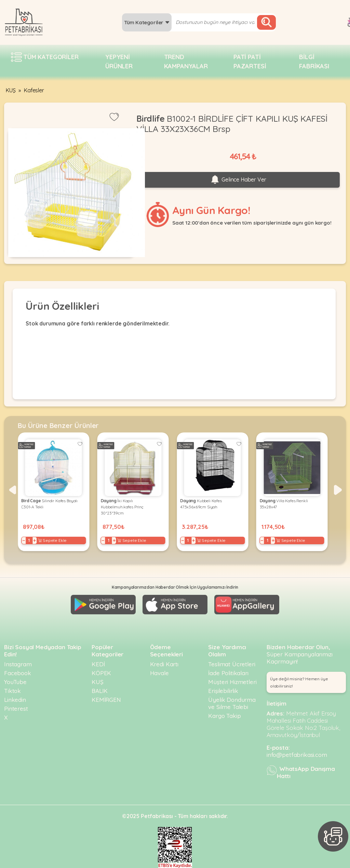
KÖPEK (101, 673)
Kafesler (34, 90)
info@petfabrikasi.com (297, 755)
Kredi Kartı (164, 664)
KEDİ (98, 664)
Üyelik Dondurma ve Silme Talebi (232, 703)
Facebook (18, 673)
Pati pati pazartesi (250, 62)
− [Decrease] (22, 540)
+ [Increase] (33, 540)
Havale (159, 673)
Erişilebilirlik (223, 691)
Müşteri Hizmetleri (232, 682)
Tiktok (12, 691)
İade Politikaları (228, 673)
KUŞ (11, 90)
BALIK (100, 691)
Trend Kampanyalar (186, 62)
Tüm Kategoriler (147, 22)
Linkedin (15, 700)
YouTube (15, 682)
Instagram (18, 664)
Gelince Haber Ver (238, 180)
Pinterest (16, 709)
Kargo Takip (224, 716)
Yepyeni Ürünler (119, 62)
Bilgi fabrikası (314, 62)
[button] (12, 490)
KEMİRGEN (106, 700)
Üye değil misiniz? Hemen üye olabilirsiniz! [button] (299, 682)
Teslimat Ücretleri (232, 664)
